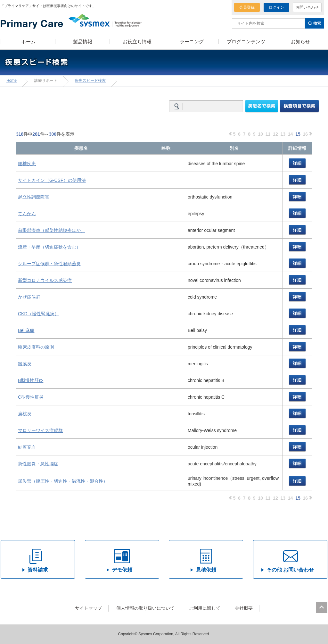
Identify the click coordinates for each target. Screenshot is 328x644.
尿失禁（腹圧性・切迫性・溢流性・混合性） (63, 481)
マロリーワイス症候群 (40, 430)
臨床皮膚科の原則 (36, 347)
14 (291, 134)
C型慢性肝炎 (31, 397)
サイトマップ (88, 608)
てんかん (27, 214)
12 (275, 134)
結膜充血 (27, 447)
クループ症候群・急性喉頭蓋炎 (49, 264)
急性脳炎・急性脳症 (38, 464)
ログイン (276, 7)
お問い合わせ (307, 7)
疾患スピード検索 (90, 80)
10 (260, 134)
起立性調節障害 (34, 197)
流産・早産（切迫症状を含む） (49, 247)
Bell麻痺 (26, 330)
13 (283, 134)
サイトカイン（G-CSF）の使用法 (52, 180)
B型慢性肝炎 (31, 380)
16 (306, 134)
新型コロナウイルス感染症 (45, 280)
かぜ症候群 (29, 297)
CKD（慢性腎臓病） (38, 314)
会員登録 (247, 7)
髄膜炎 (25, 364)
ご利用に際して (205, 608)
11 (268, 134)
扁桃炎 (25, 414)
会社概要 (244, 608)
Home (12, 80)
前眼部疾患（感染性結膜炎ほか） (52, 230)
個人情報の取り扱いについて (145, 608)
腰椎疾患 (27, 164)
